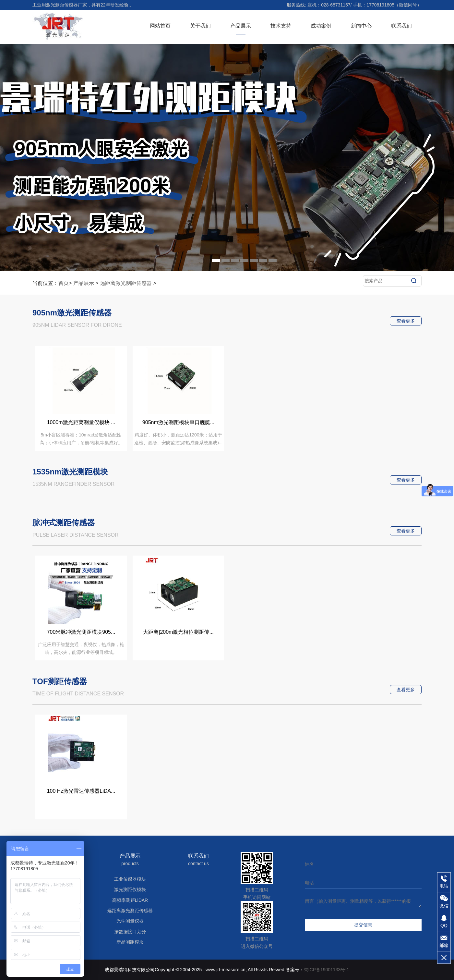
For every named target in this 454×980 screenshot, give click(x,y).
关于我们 (200, 26)
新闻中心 (361, 26)
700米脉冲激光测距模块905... (81, 632)
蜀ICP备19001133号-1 (327, 970)
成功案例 (321, 26)
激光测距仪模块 (130, 889)
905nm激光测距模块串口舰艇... (178, 422)
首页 (64, 283)
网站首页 (160, 26)
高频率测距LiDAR (130, 900)
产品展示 (241, 26)
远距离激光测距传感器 (126, 283)
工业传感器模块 (130, 879)
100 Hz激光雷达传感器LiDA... (81, 791)
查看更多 (406, 321)
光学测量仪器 (130, 921)
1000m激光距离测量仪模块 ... (81, 422)
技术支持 (281, 26)
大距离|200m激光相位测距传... (178, 632)
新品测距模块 (130, 942)
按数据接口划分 (130, 932)
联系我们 (401, 26)
